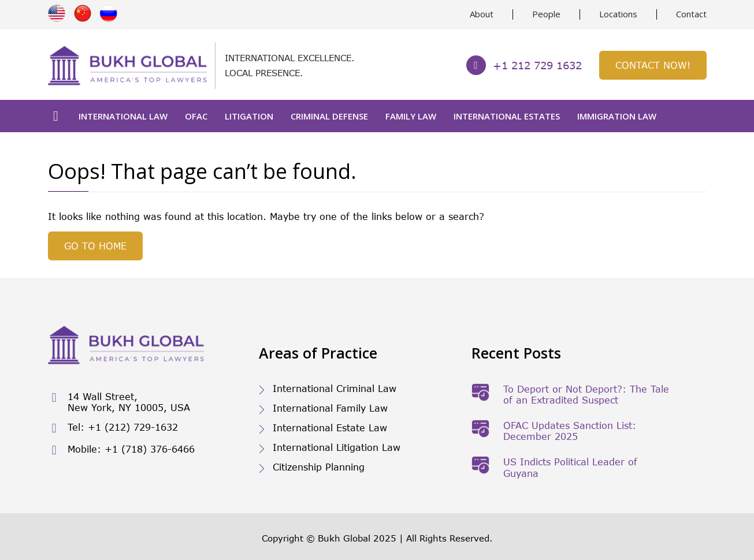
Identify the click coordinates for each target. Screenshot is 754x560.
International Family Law (330, 408)
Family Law (411, 116)
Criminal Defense (329, 116)
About (482, 14)
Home (56, 116)
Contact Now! (653, 65)
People (546, 14)
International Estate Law (330, 428)
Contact (691, 14)
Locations (618, 14)
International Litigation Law (337, 447)
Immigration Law (617, 116)
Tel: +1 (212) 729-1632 (113, 428)
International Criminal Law (335, 388)
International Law (123, 116)
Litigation (249, 116)
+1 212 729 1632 (524, 65)
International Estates (507, 116)
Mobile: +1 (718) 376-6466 (121, 450)
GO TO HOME (95, 246)
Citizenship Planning (319, 467)
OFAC (196, 116)
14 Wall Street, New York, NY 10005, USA (119, 402)
